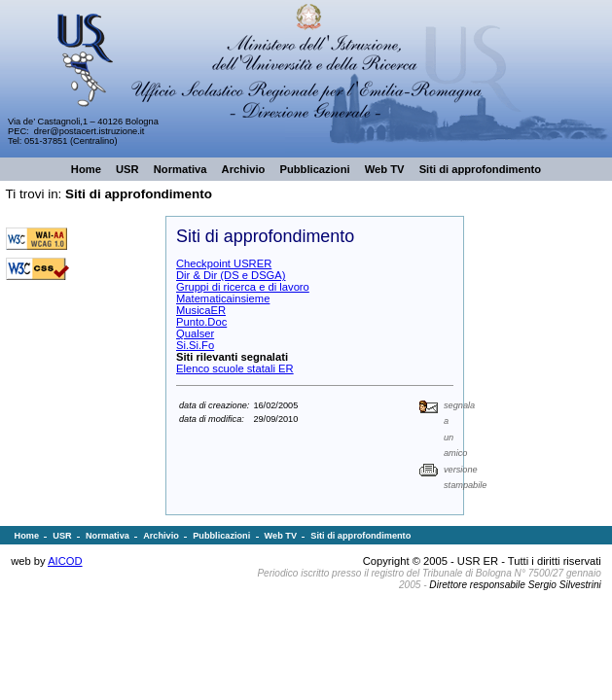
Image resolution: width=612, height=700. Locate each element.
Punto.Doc (201, 322)
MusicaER (201, 310)
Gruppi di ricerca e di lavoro (243, 287)
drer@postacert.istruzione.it (90, 131)
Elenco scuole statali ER (235, 368)
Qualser (195, 333)
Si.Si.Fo (195, 345)
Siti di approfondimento (139, 194)
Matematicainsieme (223, 298)
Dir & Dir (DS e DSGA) (231, 275)
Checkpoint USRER (224, 263)
